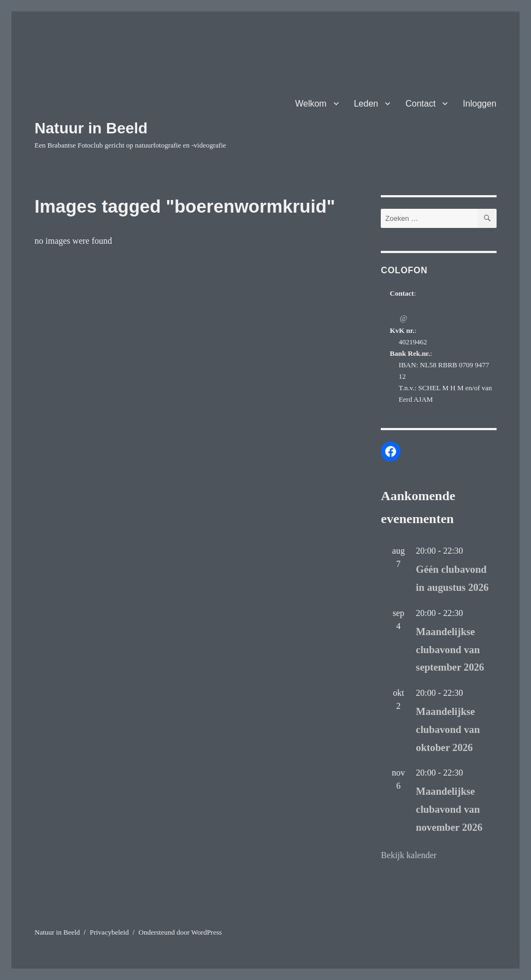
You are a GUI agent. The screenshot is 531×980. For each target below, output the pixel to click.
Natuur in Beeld (91, 128)
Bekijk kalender (409, 855)
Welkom (311, 104)
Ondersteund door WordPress (181, 932)
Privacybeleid (109, 932)
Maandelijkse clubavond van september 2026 (450, 650)
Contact (420, 104)
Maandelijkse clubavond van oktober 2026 (448, 729)
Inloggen (479, 104)
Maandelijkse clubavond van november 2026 (449, 809)
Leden (366, 104)
